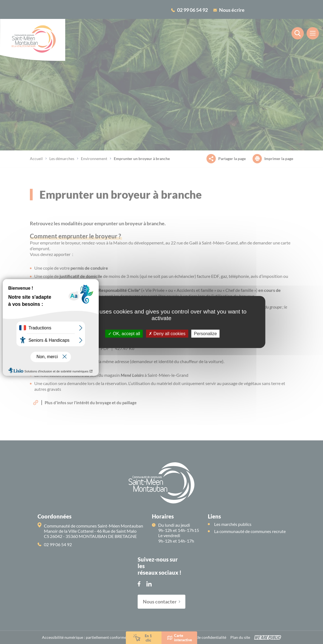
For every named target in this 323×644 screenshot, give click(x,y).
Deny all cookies (167, 334)
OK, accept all (124, 334)
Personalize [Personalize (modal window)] (205, 334)
